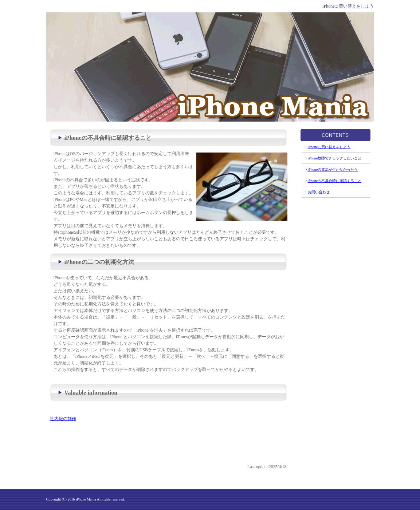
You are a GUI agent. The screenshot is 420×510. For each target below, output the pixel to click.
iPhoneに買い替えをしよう (329, 147)
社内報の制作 (63, 419)
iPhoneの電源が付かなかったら (333, 169)
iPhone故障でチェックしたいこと (335, 158)
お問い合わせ (319, 192)
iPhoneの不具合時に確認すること (335, 181)
